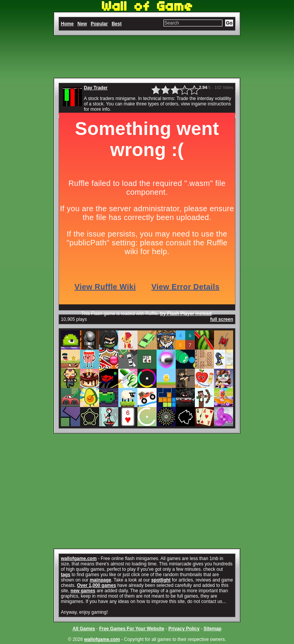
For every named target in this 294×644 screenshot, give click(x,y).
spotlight (161, 580)
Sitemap (213, 629)
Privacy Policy (184, 629)
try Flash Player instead (186, 314)
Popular (99, 24)
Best (117, 24)
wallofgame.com (79, 559)
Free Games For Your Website (132, 629)
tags (66, 575)
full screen (222, 319)
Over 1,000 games (96, 585)
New (82, 24)
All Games (84, 629)
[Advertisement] (147, 57)
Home (67, 24)
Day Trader (96, 88)
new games (83, 591)
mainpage (100, 580)
